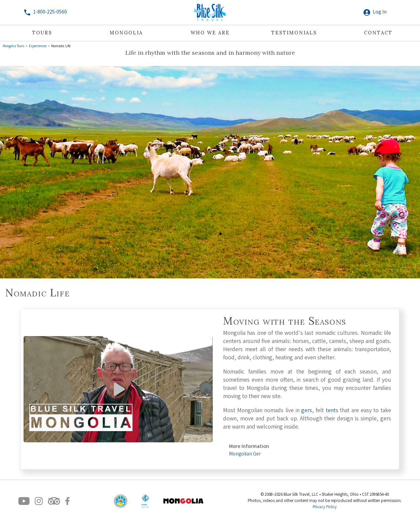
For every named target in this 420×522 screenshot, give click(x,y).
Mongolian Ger (245, 454)
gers (307, 411)
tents (332, 411)
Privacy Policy (325, 507)
